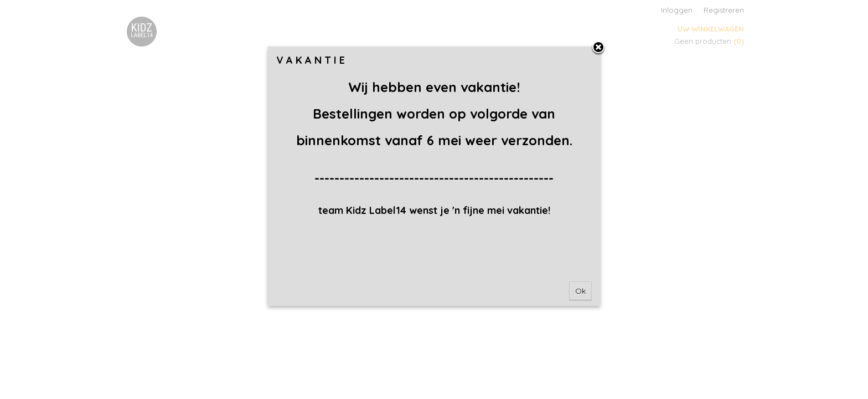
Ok (580, 291)
